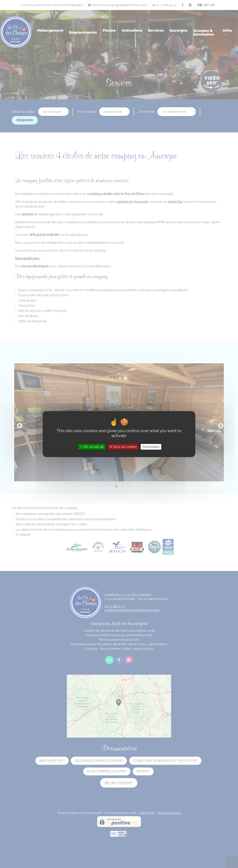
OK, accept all (92, 447)
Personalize (151, 447)
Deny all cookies (123, 447)
